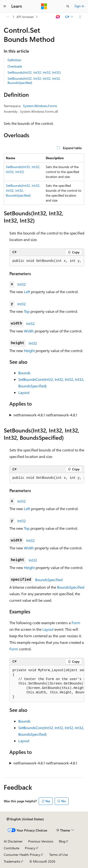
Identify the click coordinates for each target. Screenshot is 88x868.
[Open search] (68, 6)
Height (29, 351)
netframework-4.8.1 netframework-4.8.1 (45, 415)
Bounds (24, 373)
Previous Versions (41, 841)
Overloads (15, 66)
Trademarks (12, 861)
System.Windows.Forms (40, 106)
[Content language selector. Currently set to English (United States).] (25, 819)
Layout (24, 392)
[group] (47, 261)
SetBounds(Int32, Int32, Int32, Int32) (34, 72)
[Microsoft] (44, 6)
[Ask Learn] (58, 17)
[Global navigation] (5, 6)
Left (27, 292)
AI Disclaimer (13, 841)
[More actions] (80, 17)
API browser (25, 17)
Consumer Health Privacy (22, 855)
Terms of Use (59, 855)
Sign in (79, 6)
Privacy (30, 848)
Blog (62, 841)
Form (76, 623)
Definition (14, 60)
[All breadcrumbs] (8, 17)
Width (29, 331)
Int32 (22, 284)
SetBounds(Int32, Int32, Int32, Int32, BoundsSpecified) (34, 81)
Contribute (11, 848)
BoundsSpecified (49, 580)
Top (27, 311)
